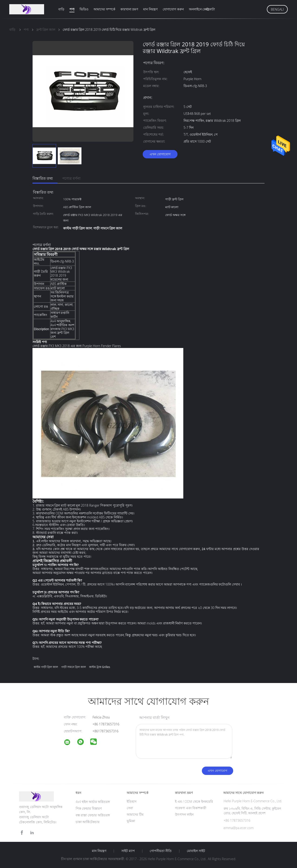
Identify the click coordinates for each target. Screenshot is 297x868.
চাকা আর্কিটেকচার (88, 822)
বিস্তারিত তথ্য (43, 178)
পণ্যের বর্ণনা (71, 178)
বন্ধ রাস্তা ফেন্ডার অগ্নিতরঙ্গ (93, 815)
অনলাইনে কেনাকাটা (202, 9)
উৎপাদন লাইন (184, 814)
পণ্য (72, 9)
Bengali (277, 9)
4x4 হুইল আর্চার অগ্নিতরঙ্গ (93, 802)
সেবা (130, 808)
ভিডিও (84, 9)
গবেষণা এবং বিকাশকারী (191, 808)
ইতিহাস (132, 801)
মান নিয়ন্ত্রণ (150, 9)
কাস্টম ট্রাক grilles (100, 667)
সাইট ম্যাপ (128, 851)
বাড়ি (61, 9)
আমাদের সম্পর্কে (104, 9)
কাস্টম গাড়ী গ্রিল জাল (46, 667)
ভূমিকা (131, 821)
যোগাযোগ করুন (173, 9)
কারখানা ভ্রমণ (129, 9)
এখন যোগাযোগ (160, 154)
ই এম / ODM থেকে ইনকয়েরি (194, 801)
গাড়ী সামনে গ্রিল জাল (74, 667)
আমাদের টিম (135, 814)
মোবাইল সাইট (196, 851)
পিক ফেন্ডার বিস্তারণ (89, 808)
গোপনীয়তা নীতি (161, 851)
